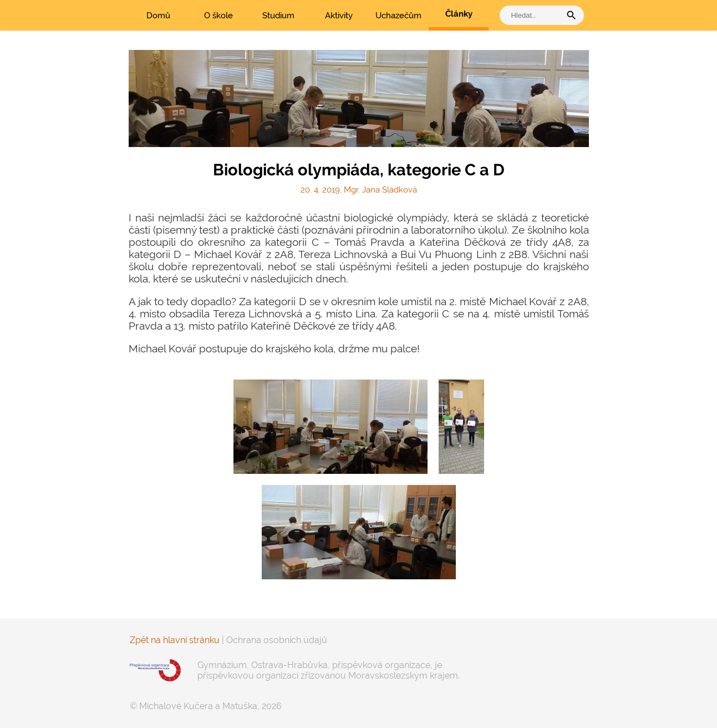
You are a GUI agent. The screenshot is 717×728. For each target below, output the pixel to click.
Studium (278, 16)
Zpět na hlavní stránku (175, 640)
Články (459, 14)
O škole (218, 16)
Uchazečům (398, 16)
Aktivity (339, 16)
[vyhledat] (533, 15)
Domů (158, 16)
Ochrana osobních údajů (277, 640)
